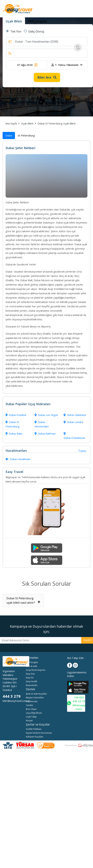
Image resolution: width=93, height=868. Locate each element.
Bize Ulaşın (31, 709)
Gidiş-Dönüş (36, 31)
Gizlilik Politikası (34, 729)
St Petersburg (26, 135)
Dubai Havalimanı (18, 459)
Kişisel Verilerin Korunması (39, 733)
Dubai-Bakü (14, 433)
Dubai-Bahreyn (45, 433)
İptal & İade (32, 666)
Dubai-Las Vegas (46, 415)
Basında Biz (32, 685)
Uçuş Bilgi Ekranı (34, 713)
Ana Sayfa (11, 123)
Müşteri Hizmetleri (35, 698)
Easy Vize (30, 674)
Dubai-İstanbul (16, 415)
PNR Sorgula (32, 662)
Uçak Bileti (27, 123)
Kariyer (29, 721)
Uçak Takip (31, 717)
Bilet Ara (47, 77)
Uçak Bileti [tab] (14, 21)
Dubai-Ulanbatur (75, 415)
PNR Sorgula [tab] (37, 21)
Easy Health (32, 681)
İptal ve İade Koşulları (36, 694)
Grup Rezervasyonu (36, 670)
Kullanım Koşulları (35, 737)
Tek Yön (16, 31)
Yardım (29, 705)
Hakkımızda (32, 701)
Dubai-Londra (73, 422)
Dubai (9, 135)
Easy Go (30, 678)
